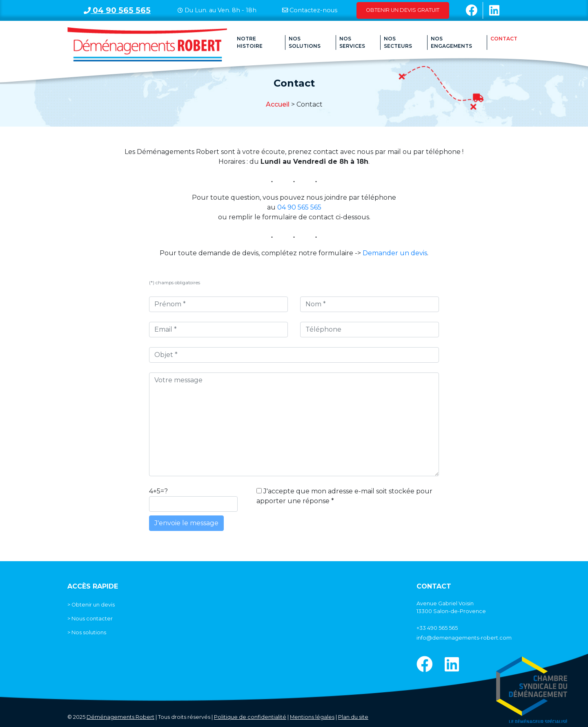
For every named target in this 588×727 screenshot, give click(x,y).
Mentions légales (312, 717)
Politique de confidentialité (250, 717)
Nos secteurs (398, 42)
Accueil (278, 104)
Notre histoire (250, 42)
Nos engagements (451, 42)
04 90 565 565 (117, 10)
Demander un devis (395, 253)
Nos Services (352, 42)
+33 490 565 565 (437, 628)
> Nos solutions (87, 632)
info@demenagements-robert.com (464, 638)
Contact (504, 39)
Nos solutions (305, 42)
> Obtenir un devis (91, 605)
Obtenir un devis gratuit (403, 10)
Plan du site (353, 717)
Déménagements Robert (120, 717)
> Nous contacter (90, 619)
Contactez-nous (313, 10)
